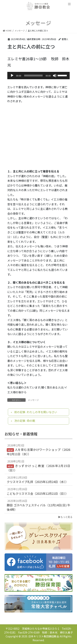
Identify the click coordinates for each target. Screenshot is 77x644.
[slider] (33, 76)
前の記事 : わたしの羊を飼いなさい (36, 412)
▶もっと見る (65, 517)
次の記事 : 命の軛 (25, 421)
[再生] (12, 76)
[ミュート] (55, 76)
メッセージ (33, 400)
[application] (38, 76)
